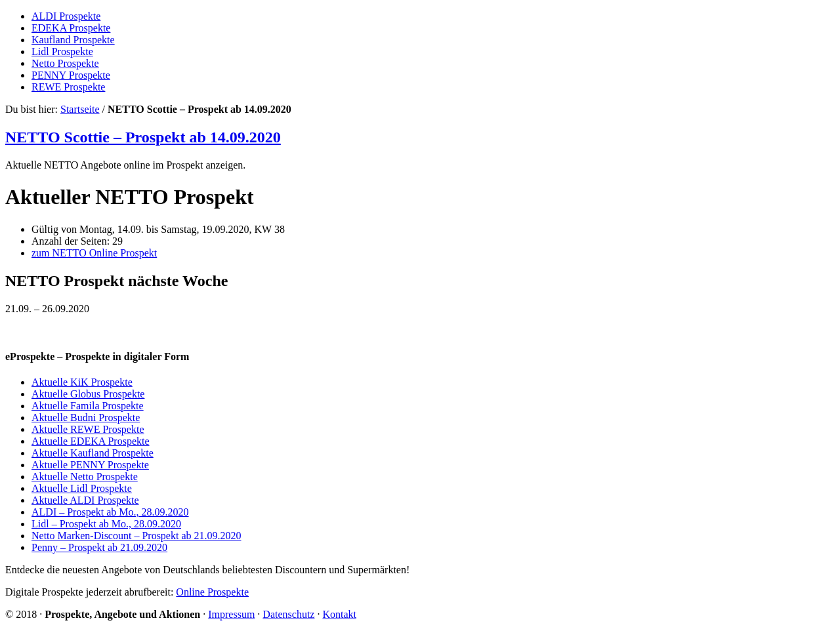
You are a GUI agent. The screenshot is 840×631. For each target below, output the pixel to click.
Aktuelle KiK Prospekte (82, 382)
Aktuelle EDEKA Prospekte (91, 441)
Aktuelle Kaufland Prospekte (93, 453)
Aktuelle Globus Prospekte (88, 394)
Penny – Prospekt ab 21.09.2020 (99, 547)
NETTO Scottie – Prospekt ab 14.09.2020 (143, 137)
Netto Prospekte (65, 63)
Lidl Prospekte (62, 51)
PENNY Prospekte (71, 75)
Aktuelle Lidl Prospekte (82, 488)
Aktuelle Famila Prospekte (88, 406)
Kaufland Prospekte (73, 40)
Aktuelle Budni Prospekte (86, 417)
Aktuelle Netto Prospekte (85, 477)
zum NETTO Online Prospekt (94, 253)
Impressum (231, 614)
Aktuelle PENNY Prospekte (90, 465)
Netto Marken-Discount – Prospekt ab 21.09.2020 (136, 536)
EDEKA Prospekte (71, 28)
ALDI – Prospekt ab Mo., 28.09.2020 (110, 512)
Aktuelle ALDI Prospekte (85, 500)
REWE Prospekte (68, 87)
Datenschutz (288, 614)
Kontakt (339, 614)
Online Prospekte (212, 592)
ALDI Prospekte (66, 16)
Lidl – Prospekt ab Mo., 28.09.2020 (106, 524)
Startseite (80, 109)
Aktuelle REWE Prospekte (88, 429)
